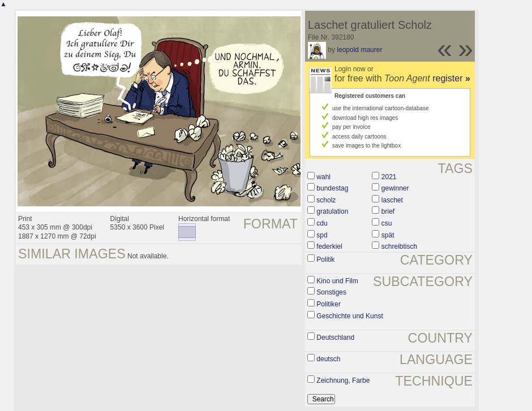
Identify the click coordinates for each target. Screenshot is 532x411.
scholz (326, 200)
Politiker (329, 304)
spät (388, 235)
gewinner (395, 188)
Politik (325, 259)
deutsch (328, 359)
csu (387, 223)
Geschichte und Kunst (349, 316)
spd (322, 235)
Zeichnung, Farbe (343, 380)
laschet (392, 200)
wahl (323, 177)
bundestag (332, 188)
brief (388, 211)
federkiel (329, 246)
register (451, 78)
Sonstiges (331, 292)
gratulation (332, 211)
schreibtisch (399, 246)
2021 (389, 177)
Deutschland (335, 338)
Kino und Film (337, 281)
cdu (322, 223)
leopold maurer (359, 50)
